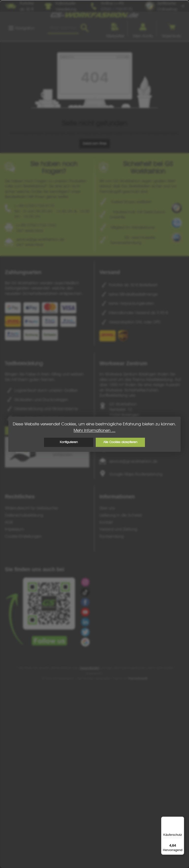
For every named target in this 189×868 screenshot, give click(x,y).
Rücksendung (111, 536)
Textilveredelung (24, 363)
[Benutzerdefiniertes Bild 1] (177, 208)
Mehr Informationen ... (94, 430)
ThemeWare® (138, 678)
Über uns (107, 508)
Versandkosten (90, 668)
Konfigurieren (69, 442)
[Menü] (21, 28)
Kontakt (106, 522)
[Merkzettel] (115, 29)
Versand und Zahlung (118, 529)
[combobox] (63, 28)
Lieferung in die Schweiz (121, 515)
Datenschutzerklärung (24, 515)
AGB (9, 522)
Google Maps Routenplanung (136, 474)
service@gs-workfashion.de (133, 461)
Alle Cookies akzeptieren (120, 442)
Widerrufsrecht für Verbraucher (31, 508)
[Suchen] (85, 28)
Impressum (15, 529)
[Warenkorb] (171, 29)
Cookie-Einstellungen (23, 536)
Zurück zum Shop (95, 143)
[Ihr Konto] (143, 29)
